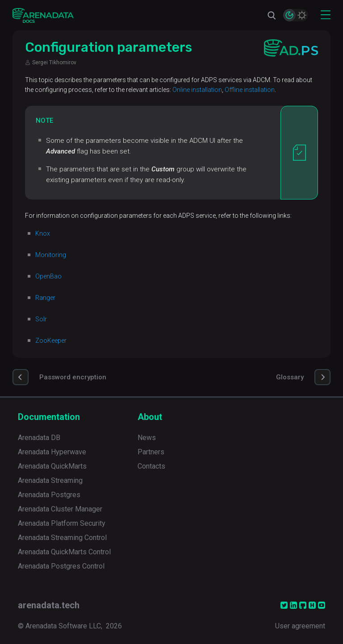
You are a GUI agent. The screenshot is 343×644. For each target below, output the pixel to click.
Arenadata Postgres (49, 495)
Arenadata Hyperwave (52, 452)
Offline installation (250, 90)
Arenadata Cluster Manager (60, 509)
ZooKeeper (51, 341)
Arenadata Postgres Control (61, 566)
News (147, 438)
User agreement (300, 626)
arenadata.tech (49, 605)
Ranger (45, 298)
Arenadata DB (39, 438)
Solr (41, 319)
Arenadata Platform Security (62, 523)
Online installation (197, 90)
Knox (43, 233)
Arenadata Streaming (50, 480)
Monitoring (51, 255)
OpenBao (48, 276)
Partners (151, 452)
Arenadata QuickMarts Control (64, 552)
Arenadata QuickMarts (52, 466)
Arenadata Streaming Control (62, 538)
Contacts (151, 466)
